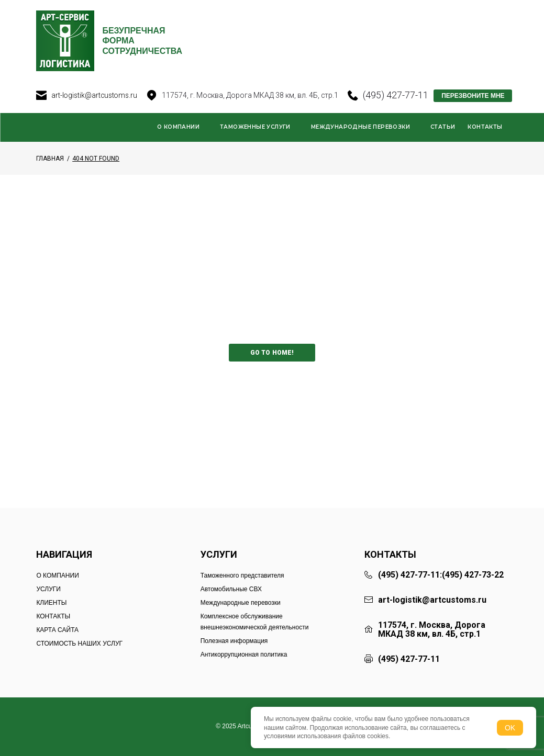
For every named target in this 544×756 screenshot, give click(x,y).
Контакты (485, 142)
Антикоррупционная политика (244, 655)
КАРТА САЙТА (57, 630)
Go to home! (272, 368)
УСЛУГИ (48, 589)
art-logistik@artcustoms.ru (96, 110)
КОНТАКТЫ (53, 616)
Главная (50, 174)
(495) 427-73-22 (473, 575)
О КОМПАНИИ (57, 576)
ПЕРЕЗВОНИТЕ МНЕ (475, 111)
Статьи (443, 142)
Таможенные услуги (255, 142)
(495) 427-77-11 (398, 111)
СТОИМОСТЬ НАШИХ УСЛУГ (79, 644)
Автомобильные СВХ (231, 589)
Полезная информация (234, 641)
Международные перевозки (360, 142)
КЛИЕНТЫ (51, 603)
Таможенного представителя (242, 576)
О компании (178, 142)
